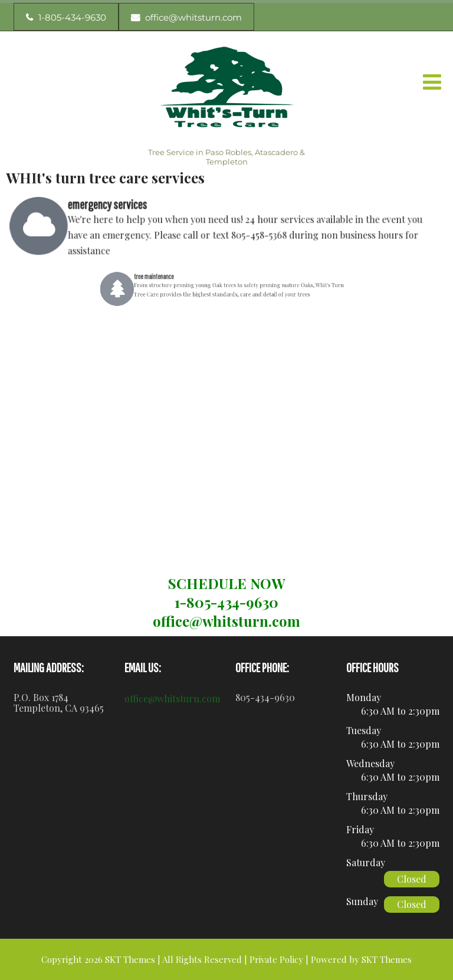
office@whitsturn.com (172, 698)
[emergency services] (47, 226)
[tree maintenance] (144, 289)
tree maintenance (172, 279)
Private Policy (276, 959)
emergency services (112, 205)
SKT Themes (387, 959)
